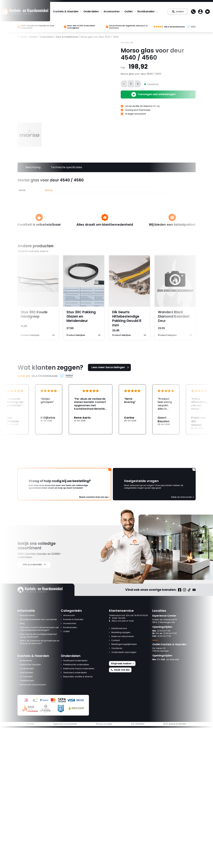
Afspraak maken (122, 663)
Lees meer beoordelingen (111, 367)
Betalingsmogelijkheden (124, 644)
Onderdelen (91, 11)
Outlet (128, 11)
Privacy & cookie (104, 724)
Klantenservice (119, 628)
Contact (116, 641)
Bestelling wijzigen (121, 633)
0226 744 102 (117, 618)
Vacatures (117, 648)
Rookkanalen (146, 11)
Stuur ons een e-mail (121, 621)
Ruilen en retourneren (123, 637)
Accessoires (112, 11)
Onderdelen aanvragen (124, 652)
